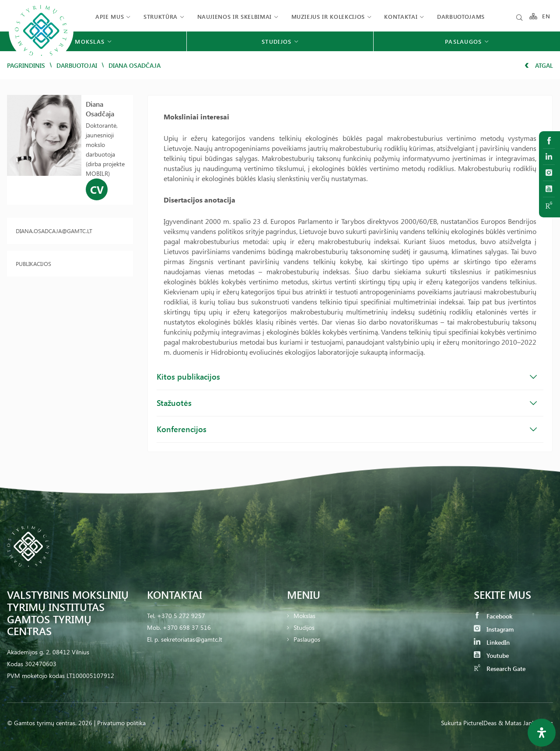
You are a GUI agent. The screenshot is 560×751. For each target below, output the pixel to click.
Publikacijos (33, 264)
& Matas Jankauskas (526, 723)
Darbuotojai (77, 65)
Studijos (304, 627)
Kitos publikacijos (347, 377)
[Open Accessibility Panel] (542, 733)
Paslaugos (307, 639)
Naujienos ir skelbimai (234, 16)
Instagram (494, 629)
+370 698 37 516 (187, 627)
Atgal (539, 65)
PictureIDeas (480, 723)
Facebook (493, 616)
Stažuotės (347, 403)
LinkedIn (492, 642)
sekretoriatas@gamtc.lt (192, 639)
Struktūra (161, 16)
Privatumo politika (121, 723)
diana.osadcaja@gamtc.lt (54, 231)
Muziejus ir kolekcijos (328, 16)
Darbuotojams (461, 16)
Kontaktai (401, 16)
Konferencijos (347, 429)
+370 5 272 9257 (181, 616)
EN (546, 16)
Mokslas (304, 616)
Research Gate (500, 669)
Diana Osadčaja (100, 109)
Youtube (491, 655)
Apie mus (110, 16)
